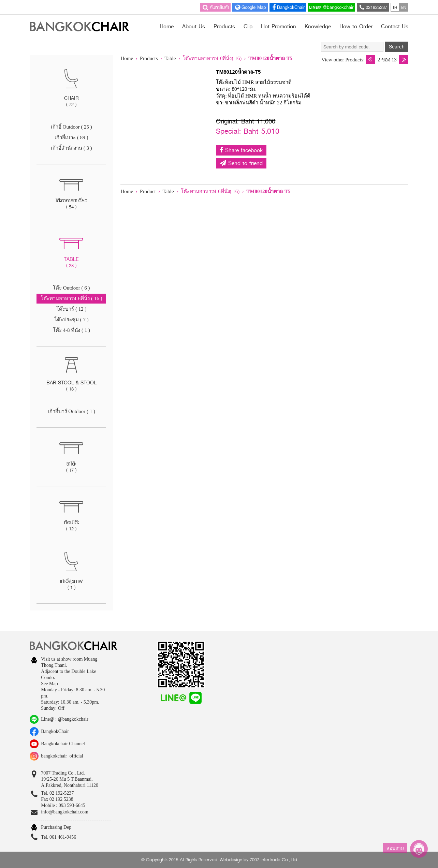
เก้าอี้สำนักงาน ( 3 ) (71, 148)
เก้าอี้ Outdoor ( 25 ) (71, 127)
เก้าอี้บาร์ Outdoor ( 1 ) (72, 411)
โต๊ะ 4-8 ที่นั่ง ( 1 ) (71, 330)
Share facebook (241, 150)
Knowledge (318, 27)
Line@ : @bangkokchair (65, 719)
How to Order (356, 27)
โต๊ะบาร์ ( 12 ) (71, 309)
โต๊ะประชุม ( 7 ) (71, 320)
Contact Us (395, 27)
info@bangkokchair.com (64, 812)
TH (395, 7)
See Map (49, 684)
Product (148, 191)
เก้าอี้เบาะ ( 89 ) (71, 137)
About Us (194, 27)
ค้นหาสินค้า (215, 7)
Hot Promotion (279, 27)
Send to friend (241, 163)
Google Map (250, 7)
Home (167, 27)
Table (171, 58)
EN (404, 7)
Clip (248, 27)
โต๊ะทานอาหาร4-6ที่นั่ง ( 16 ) (71, 298)
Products (224, 27)
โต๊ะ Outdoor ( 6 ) (71, 288)
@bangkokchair (331, 7)
